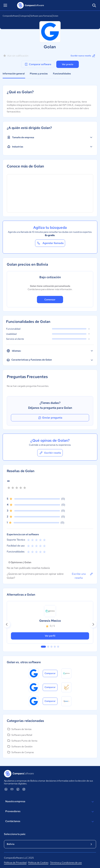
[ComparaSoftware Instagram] (24, 789)
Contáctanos (50, 822)
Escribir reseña (50, 453)
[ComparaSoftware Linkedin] (6, 789)
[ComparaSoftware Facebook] (18, 789)
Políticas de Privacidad (15, 863)
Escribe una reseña (83, 576)
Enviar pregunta (50, 418)
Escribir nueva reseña (83, 56)
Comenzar (50, 300)
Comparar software (38, 64)
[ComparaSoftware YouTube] (12, 789)
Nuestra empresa (50, 802)
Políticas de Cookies (38, 863)
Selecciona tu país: (15, 834)
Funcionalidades (62, 74)
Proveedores (50, 812)
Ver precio (68, 64)
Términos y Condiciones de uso (66, 863)
